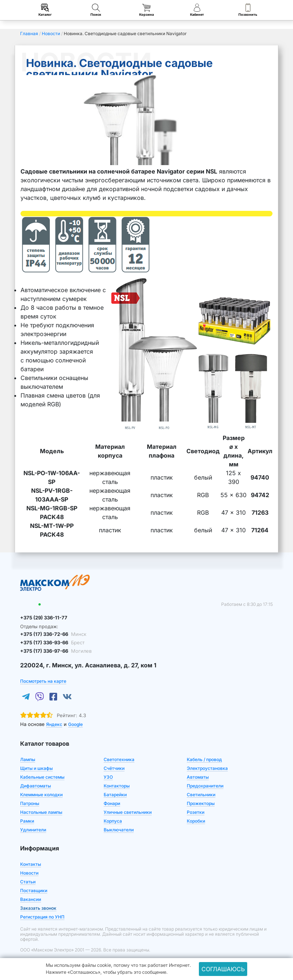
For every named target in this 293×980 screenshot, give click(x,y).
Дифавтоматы (36, 786)
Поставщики (34, 890)
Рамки (27, 821)
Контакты (31, 864)
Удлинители (33, 830)
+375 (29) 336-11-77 (44, 618)
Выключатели (119, 830)
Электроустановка (207, 768)
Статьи (28, 882)
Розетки (196, 812)
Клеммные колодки (41, 795)
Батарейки (115, 795)
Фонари (112, 803)
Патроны (30, 803)
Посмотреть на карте (43, 681)
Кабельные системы (42, 777)
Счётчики (114, 768)
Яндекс (54, 724)
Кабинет (197, 10)
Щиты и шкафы (36, 768)
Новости (29, 873)
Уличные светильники (128, 812)
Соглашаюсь (223, 969)
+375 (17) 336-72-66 (53, 634)
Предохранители (205, 786)
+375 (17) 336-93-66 (52, 642)
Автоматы (198, 777)
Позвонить (248, 10)
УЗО (108, 777)
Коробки (196, 821)
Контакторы (117, 786)
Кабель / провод (204, 759)
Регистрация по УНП (42, 917)
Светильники (201, 795)
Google (75, 724)
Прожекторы (201, 803)
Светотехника (119, 759)
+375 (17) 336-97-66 (56, 651)
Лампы (28, 759)
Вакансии (31, 899)
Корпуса (113, 821)
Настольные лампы (41, 812)
